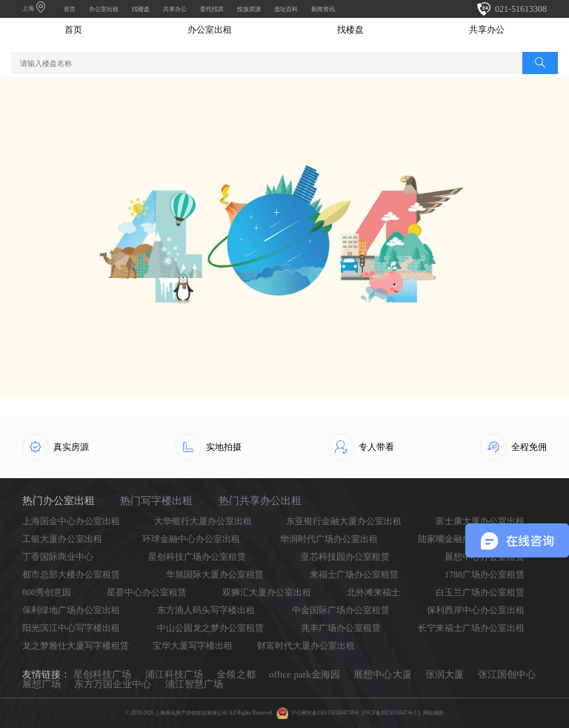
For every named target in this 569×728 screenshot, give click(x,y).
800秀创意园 (47, 592)
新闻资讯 (323, 9)
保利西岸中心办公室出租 (476, 610)
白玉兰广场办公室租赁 (480, 592)
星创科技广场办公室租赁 (197, 557)
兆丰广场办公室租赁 (341, 628)
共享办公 (175, 9)
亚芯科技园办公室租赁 (345, 557)
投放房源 (249, 9)
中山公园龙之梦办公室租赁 (210, 628)
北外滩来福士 (373, 592)
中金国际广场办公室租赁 (341, 610)
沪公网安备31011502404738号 (325, 713)
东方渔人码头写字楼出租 (206, 610)
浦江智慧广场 (194, 684)
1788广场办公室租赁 (485, 575)
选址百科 (286, 9)
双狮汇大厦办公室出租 (267, 592)
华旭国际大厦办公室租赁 (215, 575)
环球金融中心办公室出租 (191, 539)
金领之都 (236, 674)
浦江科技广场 (174, 674)
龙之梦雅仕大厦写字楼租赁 (76, 646)
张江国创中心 (507, 674)
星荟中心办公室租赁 (147, 592)
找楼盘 (141, 9)
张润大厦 (445, 674)
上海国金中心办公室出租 (71, 521)
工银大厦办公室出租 (62, 539)
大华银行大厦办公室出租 (203, 521)
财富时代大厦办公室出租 (306, 646)
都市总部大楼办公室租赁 (71, 575)
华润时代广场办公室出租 (329, 539)
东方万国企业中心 (113, 684)
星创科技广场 (102, 674)
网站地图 (433, 713)
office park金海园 (305, 674)
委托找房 (212, 9)
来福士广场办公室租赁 (354, 575)
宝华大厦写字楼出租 (193, 646)
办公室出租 (104, 9)
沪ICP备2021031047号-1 (389, 713)
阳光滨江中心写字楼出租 (71, 628)
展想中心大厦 (382, 674)
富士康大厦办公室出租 (480, 521)
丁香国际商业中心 (58, 557)
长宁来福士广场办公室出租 (471, 628)
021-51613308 (521, 9)
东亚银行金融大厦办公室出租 (344, 521)
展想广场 (41, 684)
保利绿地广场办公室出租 (71, 610)
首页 (70, 9)
